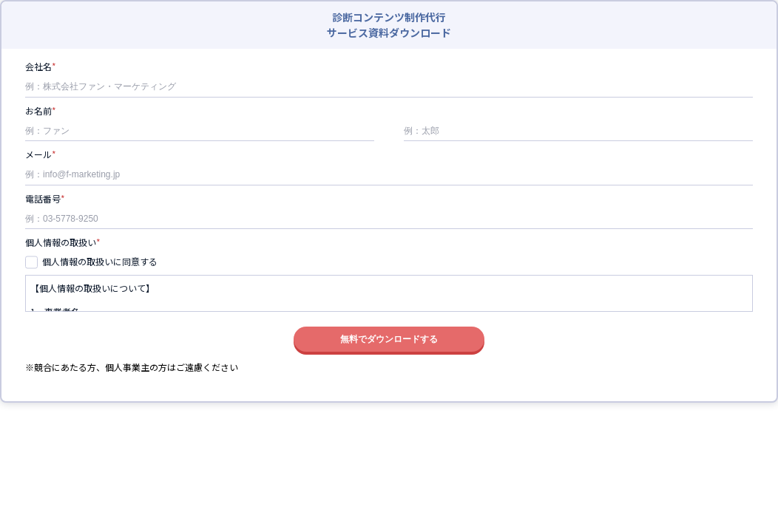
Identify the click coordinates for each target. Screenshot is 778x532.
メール (38, 155)
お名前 (38, 112)
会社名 (38, 67)
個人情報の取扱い (61, 243)
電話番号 (43, 199)
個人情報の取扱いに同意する (100, 262)
